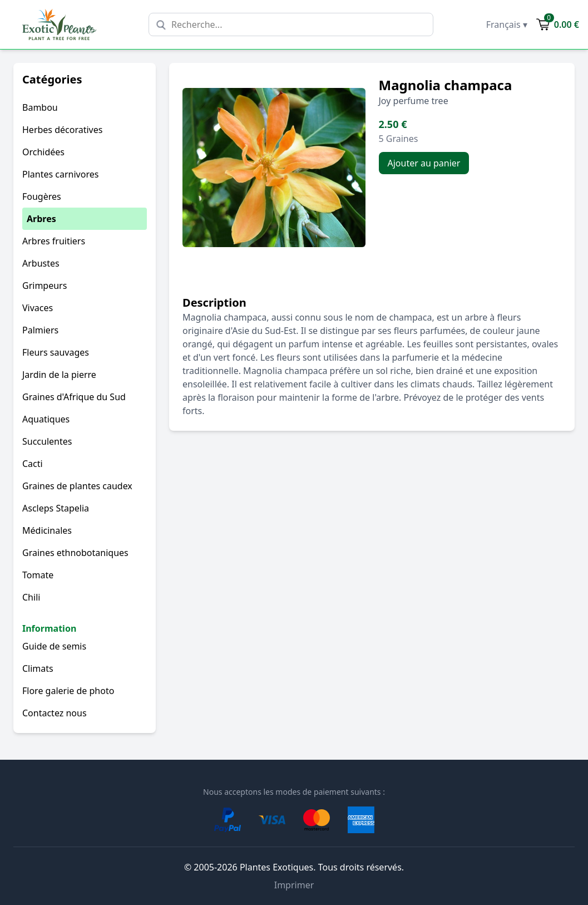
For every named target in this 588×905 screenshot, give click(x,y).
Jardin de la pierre (59, 375)
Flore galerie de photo (68, 691)
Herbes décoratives (62, 130)
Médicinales (47, 530)
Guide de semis (54, 646)
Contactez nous (55, 713)
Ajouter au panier (424, 163)
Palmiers (40, 330)
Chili (31, 597)
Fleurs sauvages (56, 352)
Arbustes (41, 263)
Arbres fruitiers (54, 241)
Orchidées (43, 152)
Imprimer (294, 885)
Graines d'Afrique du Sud (74, 397)
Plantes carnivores (60, 174)
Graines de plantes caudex (77, 486)
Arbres (41, 219)
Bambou (40, 107)
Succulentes (47, 441)
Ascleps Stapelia (56, 508)
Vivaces (38, 308)
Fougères (42, 196)
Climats (38, 668)
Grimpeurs (45, 286)
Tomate (38, 575)
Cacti (33, 464)
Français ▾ (507, 24)
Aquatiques (46, 419)
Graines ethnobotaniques (75, 553)
